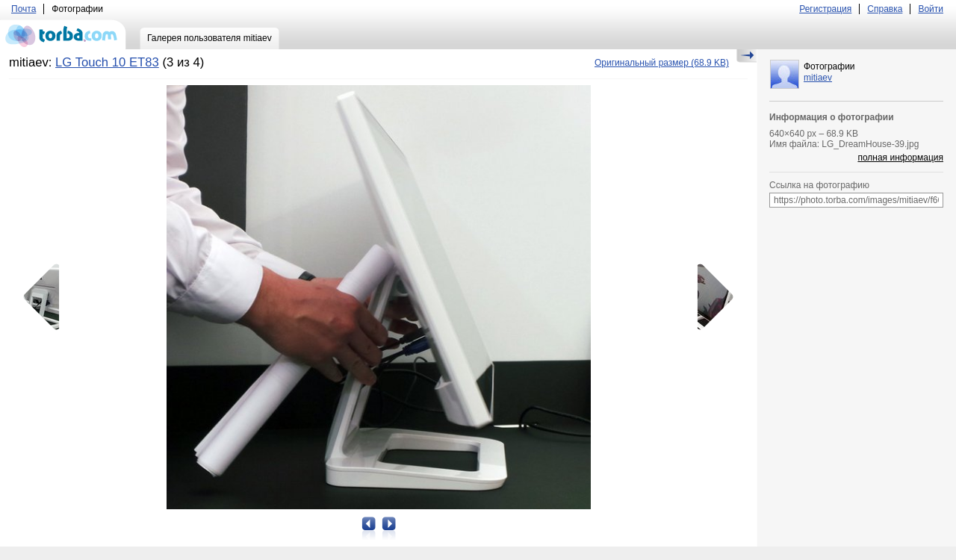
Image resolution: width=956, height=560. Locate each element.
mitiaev (818, 78)
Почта (24, 9)
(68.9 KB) (662, 63)
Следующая (710, 297)
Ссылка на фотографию (819, 185)
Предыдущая (46, 297)
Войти (931, 9)
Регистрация (825, 9)
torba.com (63, 34)
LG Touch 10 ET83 (107, 62)
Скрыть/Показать (747, 56)
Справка (885, 9)
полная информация (900, 158)
